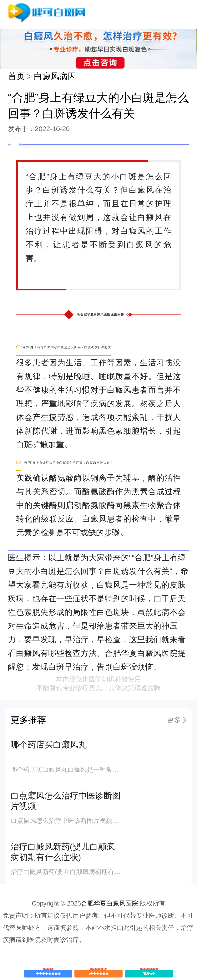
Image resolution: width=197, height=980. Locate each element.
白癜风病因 (55, 76)
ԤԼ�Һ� (149, 972)
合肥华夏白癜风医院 (110, 903)
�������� (48, 972)
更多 (174, 720)
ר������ (99, 972)
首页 (16, 76)
